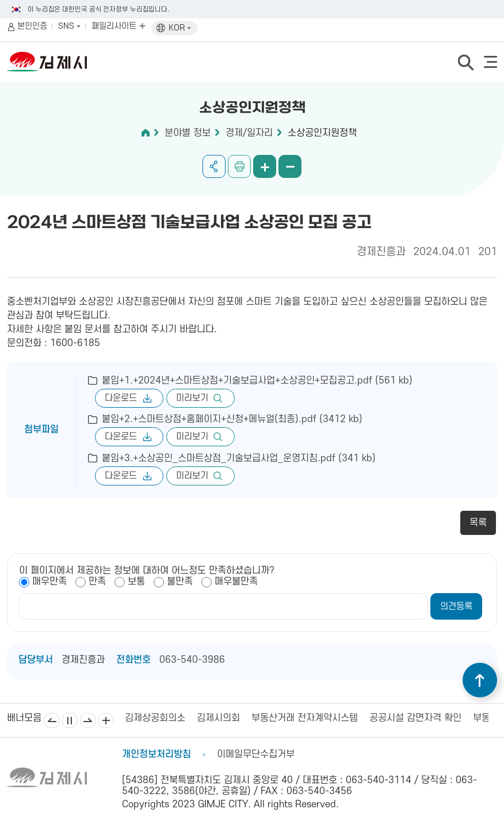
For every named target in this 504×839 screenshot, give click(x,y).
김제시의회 (218, 718)
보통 (136, 582)
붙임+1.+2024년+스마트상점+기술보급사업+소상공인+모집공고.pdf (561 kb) (257, 381)
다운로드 (121, 398)
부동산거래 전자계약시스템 (305, 718)
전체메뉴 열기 (490, 62)
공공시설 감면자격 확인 (415, 718)
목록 (478, 523)
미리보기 (192, 398)
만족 (97, 582)
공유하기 (214, 166)
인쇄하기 (239, 166)
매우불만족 (236, 582)
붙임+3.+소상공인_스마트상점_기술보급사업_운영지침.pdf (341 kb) (239, 458)
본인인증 (32, 26)
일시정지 (70, 720)
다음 (88, 720)
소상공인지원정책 (322, 133)
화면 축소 (290, 166)
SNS (69, 26)
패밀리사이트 (119, 26)
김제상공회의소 (155, 718)
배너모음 (106, 720)
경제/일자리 (249, 133)
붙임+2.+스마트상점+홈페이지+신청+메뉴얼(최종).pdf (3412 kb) (232, 419)
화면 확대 (265, 166)
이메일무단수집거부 (256, 754)
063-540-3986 (192, 660)
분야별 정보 (188, 133)
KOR (180, 28)
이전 (52, 720)
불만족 (180, 582)
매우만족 (49, 582)
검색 (465, 62)
